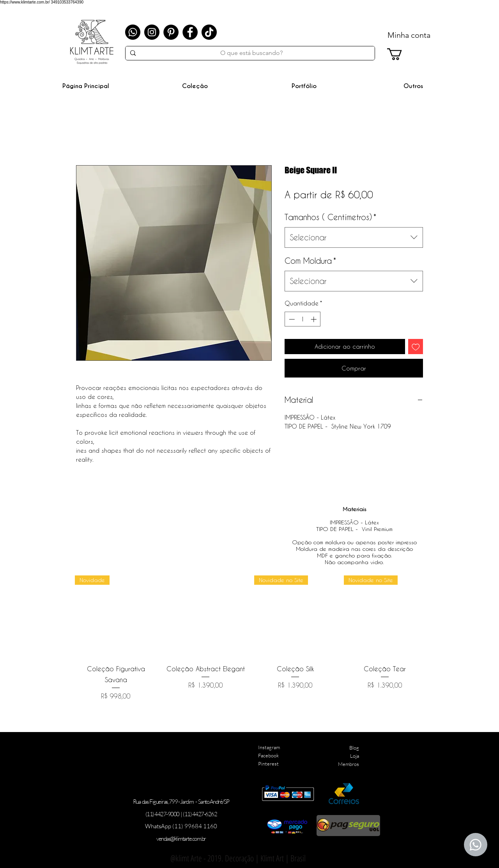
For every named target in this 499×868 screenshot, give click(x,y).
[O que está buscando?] (251, 53)
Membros (349, 764)
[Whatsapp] (133, 32)
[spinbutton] (303, 319)
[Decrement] (291, 319)
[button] (195, 86)
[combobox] (354, 237)
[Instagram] (152, 32)
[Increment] (314, 319)
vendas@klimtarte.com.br (181, 839)
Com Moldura (310, 261)
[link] (402, 54)
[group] (250, 638)
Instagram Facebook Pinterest (269, 755)
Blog (354, 748)
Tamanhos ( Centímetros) (330, 217)
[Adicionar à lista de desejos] (416, 347)
